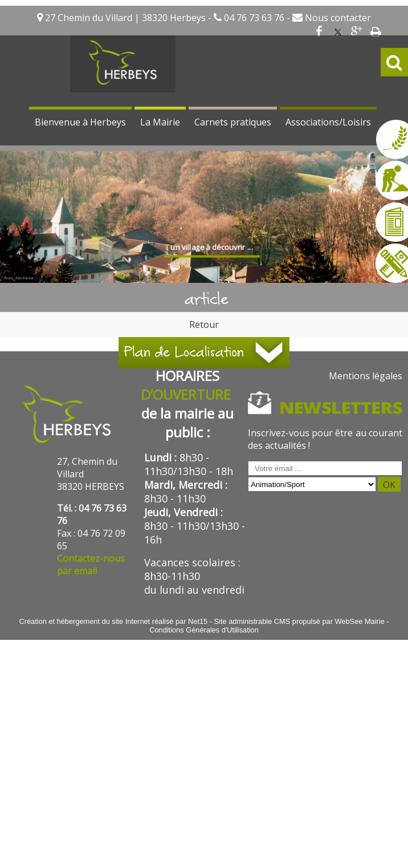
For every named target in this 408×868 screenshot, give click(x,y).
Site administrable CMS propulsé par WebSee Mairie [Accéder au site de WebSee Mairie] (299, 621)
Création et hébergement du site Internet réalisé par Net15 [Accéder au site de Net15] (113, 621)
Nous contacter (337, 18)
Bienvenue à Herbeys (80, 122)
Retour (204, 325)
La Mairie (160, 122)
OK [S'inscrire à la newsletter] (389, 485)
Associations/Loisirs (328, 122)
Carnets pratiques (233, 122)
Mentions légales (366, 376)
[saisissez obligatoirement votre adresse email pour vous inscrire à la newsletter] (325, 468)
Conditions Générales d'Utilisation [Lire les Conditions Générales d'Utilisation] (204, 630)
